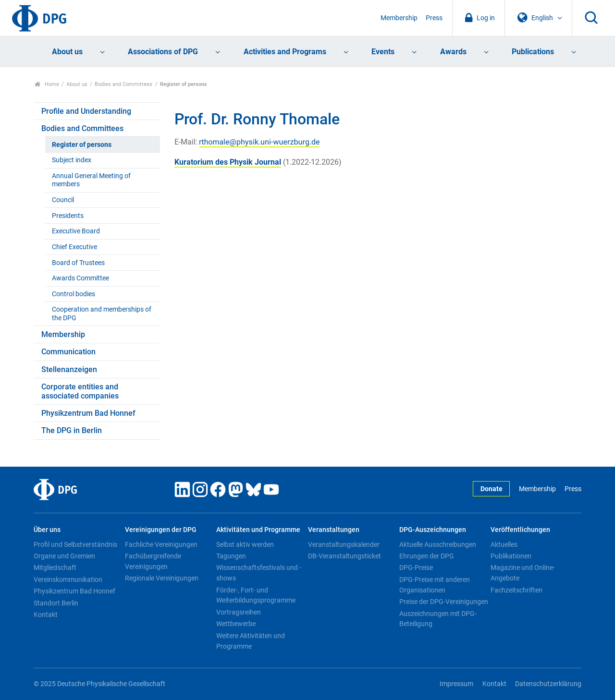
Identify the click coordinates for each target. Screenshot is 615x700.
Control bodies (74, 294)
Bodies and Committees (123, 84)
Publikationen (511, 556)
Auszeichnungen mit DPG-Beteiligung (438, 619)
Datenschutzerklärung (548, 684)
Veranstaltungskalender (344, 544)
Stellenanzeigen (69, 369)
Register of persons (82, 145)
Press (434, 18)
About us (67, 52)
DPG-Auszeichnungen (433, 530)
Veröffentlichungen (520, 530)
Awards (453, 52)
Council (63, 200)
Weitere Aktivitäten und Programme (251, 641)
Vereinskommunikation (68, 579)
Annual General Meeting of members (91, 180)
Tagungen (231, 556)
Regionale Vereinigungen (162, 578)
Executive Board (76, 231)
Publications (533, 52)
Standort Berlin (56, 603)
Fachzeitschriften (517, 590)
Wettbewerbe (236, 624)
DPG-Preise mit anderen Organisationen (435, 585)
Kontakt (46, 615)
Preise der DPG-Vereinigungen (444, 602)
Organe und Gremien (64, 556)
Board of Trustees (78, 263)
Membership (399, 18)
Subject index (72, 160)
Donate (492, 489)
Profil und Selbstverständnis (75, 544)
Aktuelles (504, 544)
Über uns (47, 530)
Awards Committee (80, 278)
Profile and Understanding (86, 111)
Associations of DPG (163, 52)
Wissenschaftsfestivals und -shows (259, 573)
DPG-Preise (416, 567)
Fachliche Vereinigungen (161, 544)
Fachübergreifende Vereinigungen (153, 561)
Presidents (68, 216)
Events (383, 52)
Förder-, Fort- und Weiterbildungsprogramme (256, 595)
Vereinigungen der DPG (161, 530)
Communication (68, 352)
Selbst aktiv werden (245, 544)
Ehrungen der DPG (427, 556)
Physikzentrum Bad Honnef (88, 413)
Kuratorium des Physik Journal (228, 162)
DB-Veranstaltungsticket (344, 556)
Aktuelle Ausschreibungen (438, 544)
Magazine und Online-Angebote (523, 573)
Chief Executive (74, 247)
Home (47, 84)
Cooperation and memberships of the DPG (102, 314)
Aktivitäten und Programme (258, 530)
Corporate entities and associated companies (80, 391)
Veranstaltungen (334, 530)
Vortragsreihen (239, 612)
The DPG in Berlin (72, 430)
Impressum (456, 684)
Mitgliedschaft (55, 567)
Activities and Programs (285, 52)
